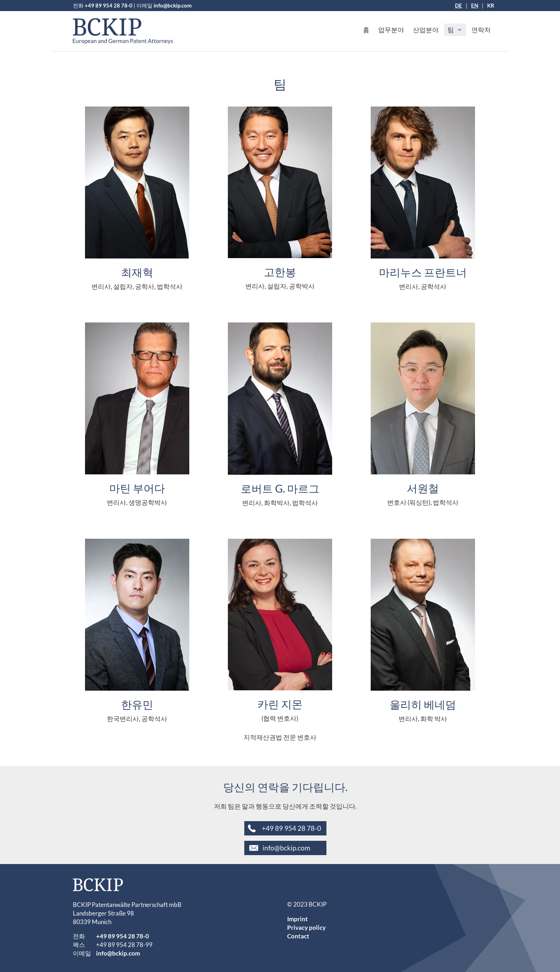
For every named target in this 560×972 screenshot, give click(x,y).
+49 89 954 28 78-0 (109, 5)
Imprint (297, 919)
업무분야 (391, 30)
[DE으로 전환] (459, 6)
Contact (298, 936)
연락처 (481, 30)
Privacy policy (306, 927)
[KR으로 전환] (491, 6)
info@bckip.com (173, 5)
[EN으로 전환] (475, 6)
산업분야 (426, 30)
